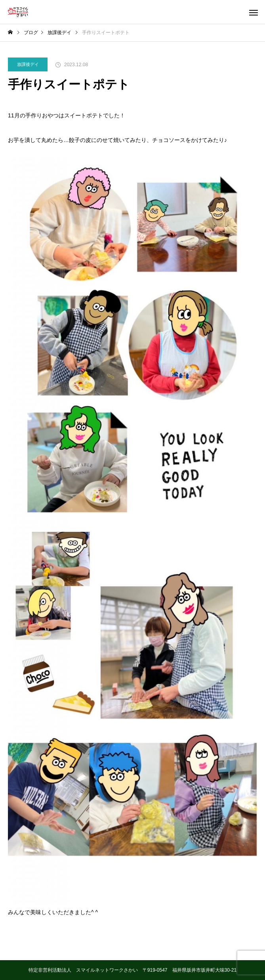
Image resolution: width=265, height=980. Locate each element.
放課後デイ (28, 64)
